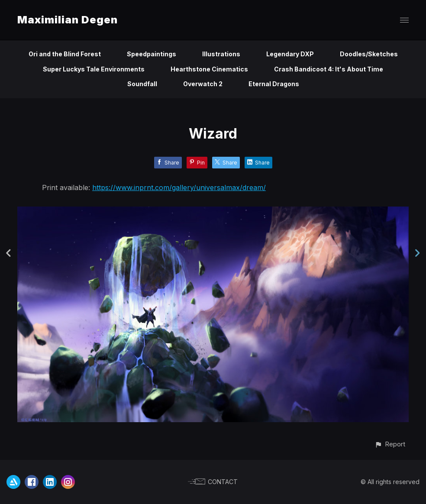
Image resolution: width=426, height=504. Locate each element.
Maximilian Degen (68, 20)
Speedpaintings (152, 54)
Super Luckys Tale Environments (94, 69)
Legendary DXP (290, 54)
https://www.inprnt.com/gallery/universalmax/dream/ (179, 187)
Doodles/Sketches (369, 54)
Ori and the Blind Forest (65, 54)
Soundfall (142, 84)
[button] (390, 444)
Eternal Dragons (274, 84)
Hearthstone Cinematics (209, 69)
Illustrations (221, 54)
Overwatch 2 (203, 84)
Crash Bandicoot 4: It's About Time (329, 69)
